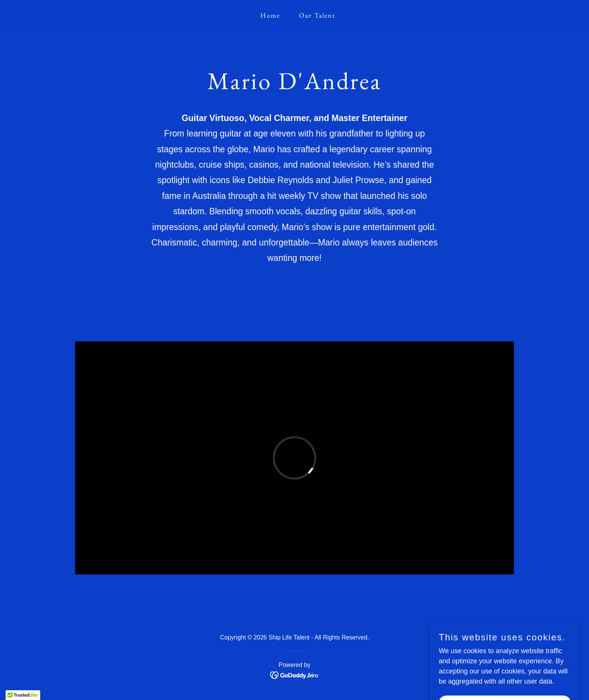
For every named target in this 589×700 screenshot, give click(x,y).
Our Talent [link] (317, 15)
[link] (295, 675)
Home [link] (270, 15)
